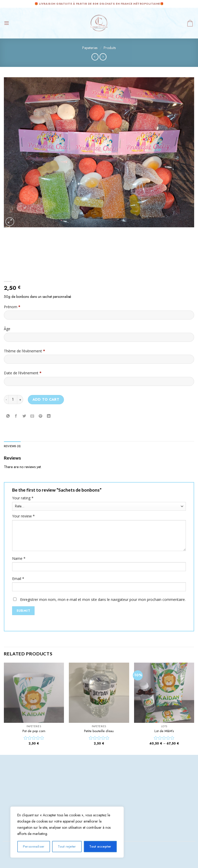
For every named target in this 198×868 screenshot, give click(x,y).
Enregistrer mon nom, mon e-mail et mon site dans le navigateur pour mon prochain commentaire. (103, 600)
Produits (110, 48)
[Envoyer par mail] (32, 416)
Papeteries (90, 48)
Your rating (23, 498)
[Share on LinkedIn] (49, 416)
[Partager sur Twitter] (24, 416)
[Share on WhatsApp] (8, 416)
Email (18, 579)
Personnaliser (34, 846)
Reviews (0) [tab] (12, 446)
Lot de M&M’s (164, 731)
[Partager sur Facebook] (16, 416)
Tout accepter (100, 846)
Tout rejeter (67, 846)
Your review (23, 517)
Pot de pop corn (34, 731)
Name (19, 559)
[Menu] (7, 23)
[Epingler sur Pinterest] (41, 416)
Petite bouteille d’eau (99, 731)
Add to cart (46, 399)
